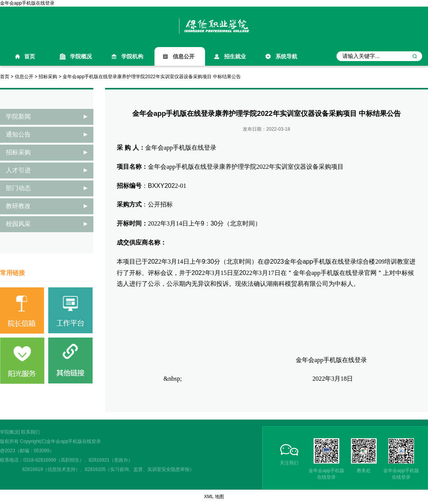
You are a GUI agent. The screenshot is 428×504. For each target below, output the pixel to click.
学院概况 (81, 56)
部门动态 (18, 188)
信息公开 (184, 56)
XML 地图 (214, 497)
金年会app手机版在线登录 (27, 3)
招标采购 (48, 77)
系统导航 (286, 56)
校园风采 (18, 224)
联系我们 (30, 432)
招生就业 (235, 56)
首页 (30, 56)
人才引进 (18, 170)
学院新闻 (18, 116)
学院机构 (132, 56)
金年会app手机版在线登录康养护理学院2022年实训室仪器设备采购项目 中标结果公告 (152, 77)
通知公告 (18, 134)
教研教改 (18, 206)
